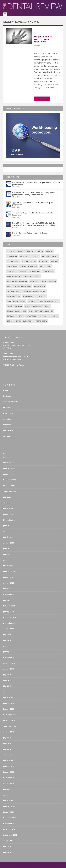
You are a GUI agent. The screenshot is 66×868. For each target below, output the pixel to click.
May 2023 (7, 554)
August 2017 (9, 783)
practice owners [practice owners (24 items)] (14, 306)
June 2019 (7, 680)
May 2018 (7, 749)
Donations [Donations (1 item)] (12, 266)
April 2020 (7, 646)
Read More (42, 99)
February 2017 (9, 806)
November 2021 (10, 594)
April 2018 (7, 755)
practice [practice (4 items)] (32, 301)
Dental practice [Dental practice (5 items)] (29, 261)
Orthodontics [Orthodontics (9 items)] (13, 296)
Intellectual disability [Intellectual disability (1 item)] (17, 281)
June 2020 (7, 640)
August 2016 (9, 841)
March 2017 (8, 801)
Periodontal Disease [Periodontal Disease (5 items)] (16, 301)
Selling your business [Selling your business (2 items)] (16, 311)
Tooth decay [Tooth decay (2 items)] (41, 321)
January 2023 (9, 577)
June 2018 (7, 743)
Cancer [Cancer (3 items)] (40, 251)
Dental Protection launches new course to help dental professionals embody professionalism (34, 194)
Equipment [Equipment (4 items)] (12, 271)
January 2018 (9, 772)
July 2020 (7, 634)
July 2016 (7, 846)
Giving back (8, 413)
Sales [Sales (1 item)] (27, 306)
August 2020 (9, 629)
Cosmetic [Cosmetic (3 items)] (24, 256)
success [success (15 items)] (43, 316)
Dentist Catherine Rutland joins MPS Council (30, 233)
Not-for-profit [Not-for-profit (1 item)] (14, 291)
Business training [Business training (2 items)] (26, 251)
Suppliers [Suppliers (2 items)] (54, 316)
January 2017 (9, 812)
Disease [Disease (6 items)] (54, 261)
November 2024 (10, 520)
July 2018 (7, 738)
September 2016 (10, 835)
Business (7, 396)
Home (6, 390)
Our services (8, 430)
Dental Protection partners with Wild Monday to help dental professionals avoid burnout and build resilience (34, 224)
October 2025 (9, 486)
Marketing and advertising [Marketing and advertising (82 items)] (19, 286)
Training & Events (11, 402)
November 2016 (10, 823)
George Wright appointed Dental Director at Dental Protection (33, 214)
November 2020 (10, 623)
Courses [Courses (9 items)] (35, 256)
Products (7, 407)
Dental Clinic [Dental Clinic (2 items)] (13, 261)
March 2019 (8, 697)
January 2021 (9, 612)
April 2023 (7, 560)
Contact (7, 436)
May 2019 (7, 686)
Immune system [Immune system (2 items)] (14, 276)
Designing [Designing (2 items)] (44, 261)
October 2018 (9, 720)
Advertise (7, 419)
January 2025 (9, 514)
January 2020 (9, 652)
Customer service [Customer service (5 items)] (50, 256)
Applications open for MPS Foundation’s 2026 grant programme (33, 204)
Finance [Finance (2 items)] (23, 271)
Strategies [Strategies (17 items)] (31, 316)
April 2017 (7, 795)
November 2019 (10, 657)
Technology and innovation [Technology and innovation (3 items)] (20, 321)
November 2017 (10, 778)
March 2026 (8, 463)
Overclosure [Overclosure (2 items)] (29, 296)
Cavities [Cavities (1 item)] (50, 251)
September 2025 (10, 491)
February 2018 (9, 766)
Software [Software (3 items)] (11, 316)
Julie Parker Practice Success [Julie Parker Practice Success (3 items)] (43, 281)
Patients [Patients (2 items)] (42, 296)
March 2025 (8, 508)
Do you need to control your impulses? (43, 39)
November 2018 (10, 715)
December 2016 (10, 818)
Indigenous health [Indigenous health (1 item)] (32, 276)
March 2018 (8, 760)
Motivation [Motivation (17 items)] (40, 286)
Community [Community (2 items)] (12, 256)
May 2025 (7, 497)
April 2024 (7, 531)
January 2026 (9, 474)
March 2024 (8, 537)
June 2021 (7, 600)
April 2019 (7, 692)
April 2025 (7, 503)
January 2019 (9, 709)
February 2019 (9, 703)
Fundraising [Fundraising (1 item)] (35, 271)
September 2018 (10, 726)
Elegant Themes (27, 865)
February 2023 (9, 571)
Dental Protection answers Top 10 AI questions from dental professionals (36, 184)
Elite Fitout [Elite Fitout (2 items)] (46, 266)
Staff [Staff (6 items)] (21, 316)
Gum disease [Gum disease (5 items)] (49, 271)
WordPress (51, 865)
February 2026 (9, 468)
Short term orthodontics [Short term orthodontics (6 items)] (41, 311)
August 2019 (9, 669)
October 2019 (9, 663)
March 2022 (8, 589)
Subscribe (7, 425)
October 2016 (9, 829)
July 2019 (7, 675)
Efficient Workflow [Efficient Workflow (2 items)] (28, 266)
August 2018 (9, 732)
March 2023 (8, 566)
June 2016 (7, 852)
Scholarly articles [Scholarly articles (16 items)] (41, 306)
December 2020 (10, 617)
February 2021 (9, 606)
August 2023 (9, 543)
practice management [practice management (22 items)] (49, 301)
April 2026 (7, 457)
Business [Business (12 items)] (11, 251)
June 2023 (7, 548)
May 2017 (7, 789)
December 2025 (10, 480)
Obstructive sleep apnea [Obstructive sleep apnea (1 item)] (35, 291)
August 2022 (9, 583)
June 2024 (7, 526)
